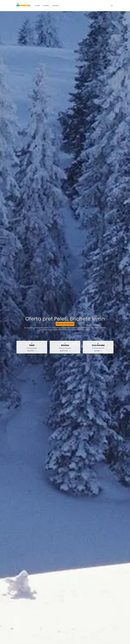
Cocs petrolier (98, 345)
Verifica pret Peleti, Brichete (65, 324)
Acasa (37, 6)
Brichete (65, 345)
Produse (46, 6)
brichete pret (64, 351)
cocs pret (97, 351)
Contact (55, 6)
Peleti (32, 345)
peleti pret (31, 351)
